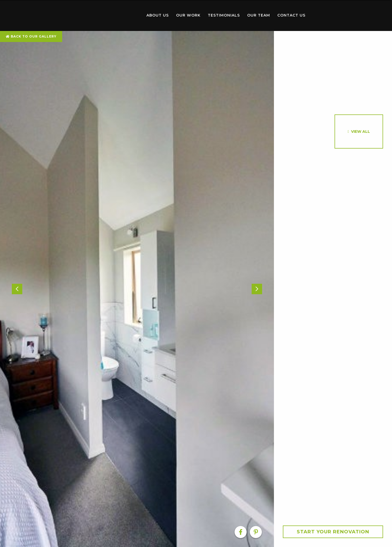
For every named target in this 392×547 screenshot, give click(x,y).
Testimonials (224, 15)
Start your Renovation (333, 532)
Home (113, 14)
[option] (137, 289)
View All (361, 132)
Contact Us (291, 15)
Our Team (259, 15)
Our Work (188, 15)
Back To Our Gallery (31, 36)
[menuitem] (113, 15)
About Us (158, 15)
